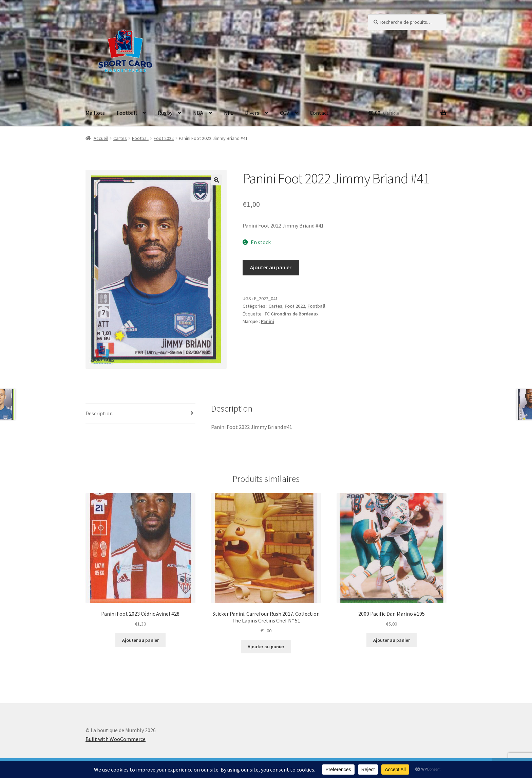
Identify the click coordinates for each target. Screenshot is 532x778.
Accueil (101, 138)
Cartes (120, 138)
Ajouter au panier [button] (140, 640)
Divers (252, 113)
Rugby (165, 113)
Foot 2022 (164, 138)
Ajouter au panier (271, 267)
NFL (229, 113)
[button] (216, 180)
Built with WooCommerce (116, 739)
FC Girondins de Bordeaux (292, 314)
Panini (268, 321)
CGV (284, 113)
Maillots (95, 113)
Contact (319, 113)
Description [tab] (99, 413)
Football (127, 113)
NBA (198, 113)
